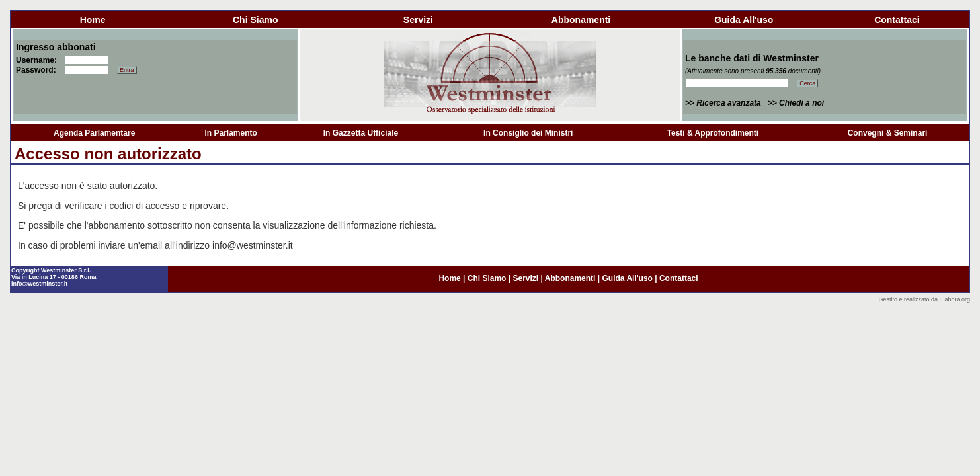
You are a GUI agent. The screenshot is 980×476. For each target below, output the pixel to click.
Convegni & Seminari (888, 133)
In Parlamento (230, 133)
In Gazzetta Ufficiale (361, 133)
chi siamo (255, 20)
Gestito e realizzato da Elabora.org (924, 299)
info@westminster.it (253, 245)
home (93, 20)
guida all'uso (744, 20)
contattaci (897, 20)
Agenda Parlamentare (94, 133)
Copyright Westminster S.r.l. (51, 270)
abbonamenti (581, 20)
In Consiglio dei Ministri (528, 133)
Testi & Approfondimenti (713, 133)
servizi (418, 20)
